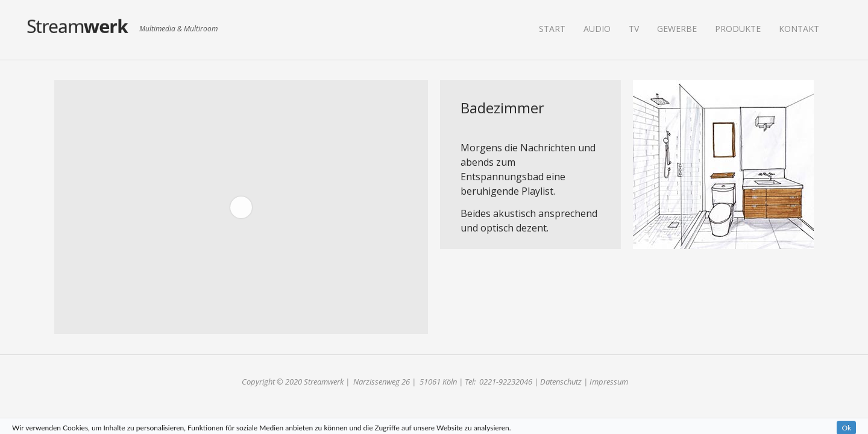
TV (634, 29)
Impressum (609, 382)
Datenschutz (561, 382)
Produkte (738, 29)
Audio (597, 29)
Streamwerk (78, 30)
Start (552, 29)
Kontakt (799, 29)
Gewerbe (677, 29)
